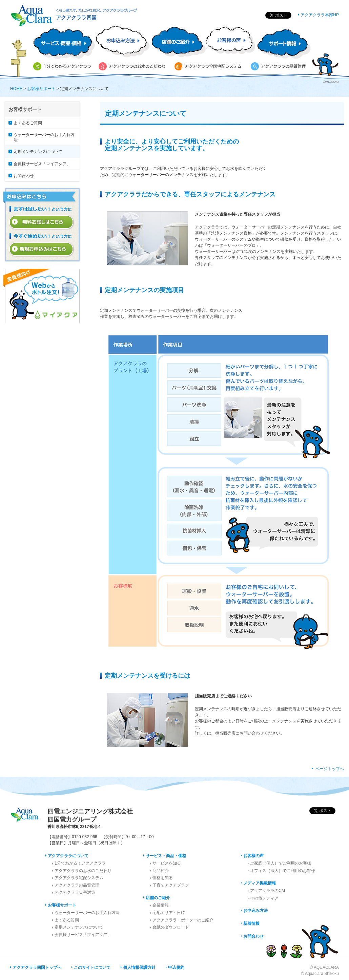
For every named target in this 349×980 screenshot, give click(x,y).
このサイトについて (92, 967)
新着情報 (251, 923)
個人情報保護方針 (139, 967)
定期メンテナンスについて (38, 152)
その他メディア (264, 898)
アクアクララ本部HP (320, 15)
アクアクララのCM (268, 891)
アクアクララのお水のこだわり (83, 871)
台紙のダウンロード (171, 927)
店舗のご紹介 (158, 898)
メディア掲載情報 (260, 883)
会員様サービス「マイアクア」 (42, 164)
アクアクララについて (68, 856)
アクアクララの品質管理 (77, 885)
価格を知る (163, 878)
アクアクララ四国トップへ (37, 967)
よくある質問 (67, 920)
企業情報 (161, 905)
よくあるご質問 (28, 123)
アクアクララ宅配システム (79, 878)
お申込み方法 (255, 911)
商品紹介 (161, 871)
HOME (16, 89)
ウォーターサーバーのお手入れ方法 (44, 137)
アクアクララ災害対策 (75, 892)
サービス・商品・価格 (166, 856)
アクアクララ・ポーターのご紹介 (183, 920)
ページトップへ (330, 769)
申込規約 (176, 967)
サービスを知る (167, 863)
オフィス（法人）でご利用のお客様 (283, 871)
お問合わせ (24, 176)
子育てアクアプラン (171, 885)
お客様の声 (253, 856)
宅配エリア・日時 (169, 913)
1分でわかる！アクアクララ (80, 863)
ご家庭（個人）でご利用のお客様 (281, 863)
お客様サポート (41, 89)
